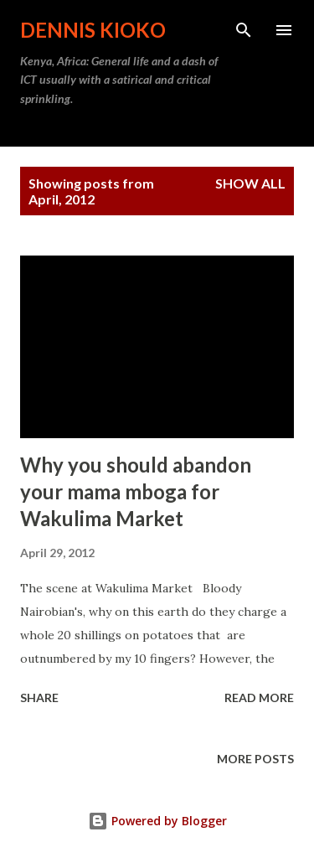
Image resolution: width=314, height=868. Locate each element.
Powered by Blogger (157, 821)
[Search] (244, 30)
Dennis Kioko (93, 30)
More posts (255, 759)
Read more (259, 697)
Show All (250, 183)
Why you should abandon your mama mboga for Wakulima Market (136, 491)
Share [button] (39, 697)
